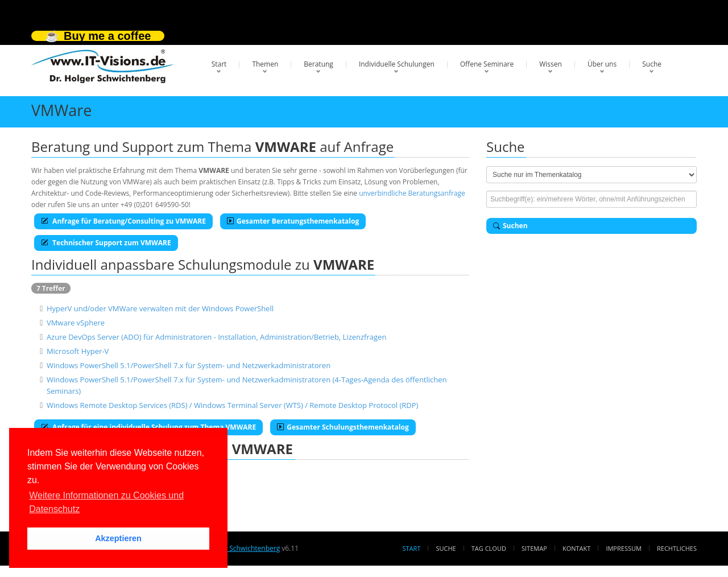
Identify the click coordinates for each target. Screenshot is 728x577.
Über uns (602, 64)
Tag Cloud (489, 548)
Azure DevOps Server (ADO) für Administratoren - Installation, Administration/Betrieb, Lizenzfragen (216, 337)
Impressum (623, 548)
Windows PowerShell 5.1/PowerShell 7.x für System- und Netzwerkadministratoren (189, 365)
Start (219, 64)
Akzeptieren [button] (118, 538)
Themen (265, 64)
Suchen (510, 226)
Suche (652, 64)
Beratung (318, 64)
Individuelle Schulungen (397, 64)
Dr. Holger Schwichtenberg (237, 548)
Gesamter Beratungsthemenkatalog (293, 221)
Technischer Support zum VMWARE (106, 243)
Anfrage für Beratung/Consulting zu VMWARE (123, 221)
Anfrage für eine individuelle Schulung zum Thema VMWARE (148, 427)
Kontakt (576, 548)
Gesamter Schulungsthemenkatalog (343, 427)
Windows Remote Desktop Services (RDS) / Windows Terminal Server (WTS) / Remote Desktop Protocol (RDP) (233, 405)
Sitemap (534, 548)
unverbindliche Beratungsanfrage (412, 193)
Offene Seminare (487, 64)
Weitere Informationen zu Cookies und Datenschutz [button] (106, 502)
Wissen (551, 64)
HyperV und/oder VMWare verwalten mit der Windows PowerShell (160, 308)
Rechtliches (677, 548)
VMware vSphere (76, 323)
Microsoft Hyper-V (78, 351)
